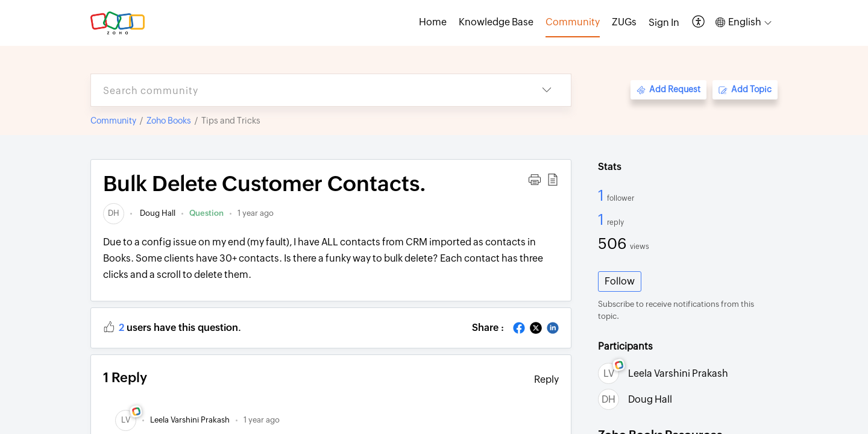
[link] (114, 213)
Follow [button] (620, 281)
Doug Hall (157, 213)
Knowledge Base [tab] (496, 22)
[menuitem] (664, 23)
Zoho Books (169, 121)
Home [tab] (433, 22)
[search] (307, 90)
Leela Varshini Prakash (678, 373)
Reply (546, 379)
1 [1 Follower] (602, 195)
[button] (699, 23)
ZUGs (624, 22)
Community (113, 121)
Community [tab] (573, 22)
